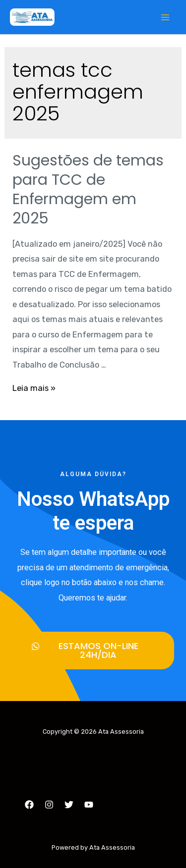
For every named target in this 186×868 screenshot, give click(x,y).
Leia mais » (34, 388)
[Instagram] (49, 805)
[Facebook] (29, 805)
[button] (93, 651)
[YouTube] (89, 805)
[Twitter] (69, 805)
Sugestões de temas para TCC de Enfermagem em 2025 (88, 190)
